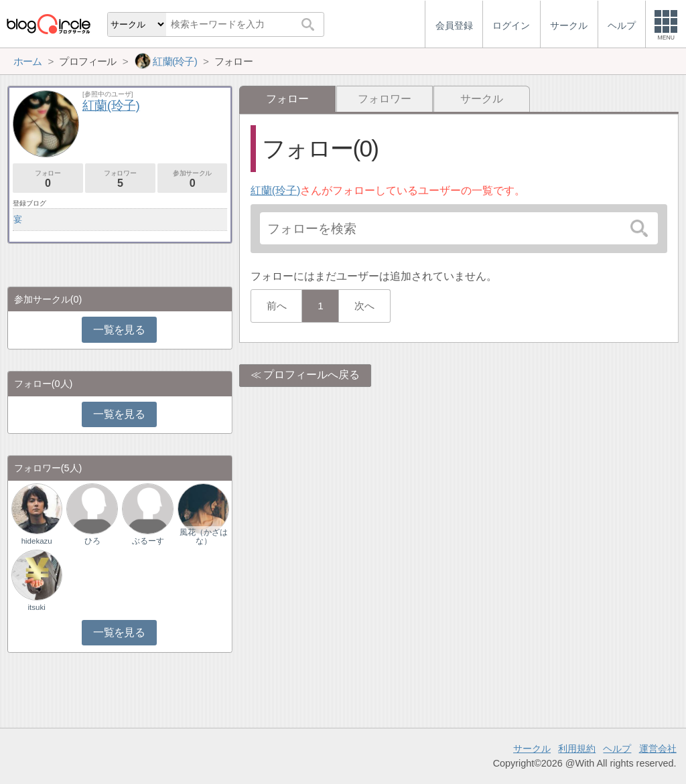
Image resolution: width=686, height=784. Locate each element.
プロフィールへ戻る (312, 375)
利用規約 (577, 749)
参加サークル (193, 179)
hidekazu (37, 541)
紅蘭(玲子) (276, 190)
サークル (482, 99)
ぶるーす (148, 541)
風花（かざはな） (204, 536)
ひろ (92, 541)
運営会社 (658, 749)
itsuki (37, 607)
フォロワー (385, 99)
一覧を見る (119, 330)
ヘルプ (617, 749)
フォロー (48, 179)
